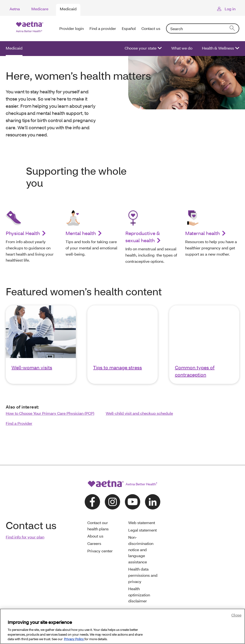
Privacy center (100, 551)
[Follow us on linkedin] (153, 502)
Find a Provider (19, 423)
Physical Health (23, 233)
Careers (94, 543)
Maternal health (203, 233)
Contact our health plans (98, 526)
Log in (230, 9)
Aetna (15, 9)
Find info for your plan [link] (25, 537)
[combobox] (203, 28)
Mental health (81, 233)
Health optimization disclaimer (139, 595)
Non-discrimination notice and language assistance (141, 549)
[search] (233, 28)
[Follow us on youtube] (133, 502)
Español (129, 28)
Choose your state (141, 48)
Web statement (142, 523)
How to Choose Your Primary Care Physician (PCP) (50, 413)
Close (236, 615)
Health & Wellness (218, 48)
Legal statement (142, 530)
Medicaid (68, 9)
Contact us (151, 28)
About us (95, 536)
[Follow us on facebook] (92, 502)
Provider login (72, 28)
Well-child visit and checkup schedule (139, 413)
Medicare (40, 9)
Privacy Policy (74, 639)
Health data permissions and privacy (143, 575)
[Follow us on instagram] (112, 502)
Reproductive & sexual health (143, 237)
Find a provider (103, 28)
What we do (182, 48)
